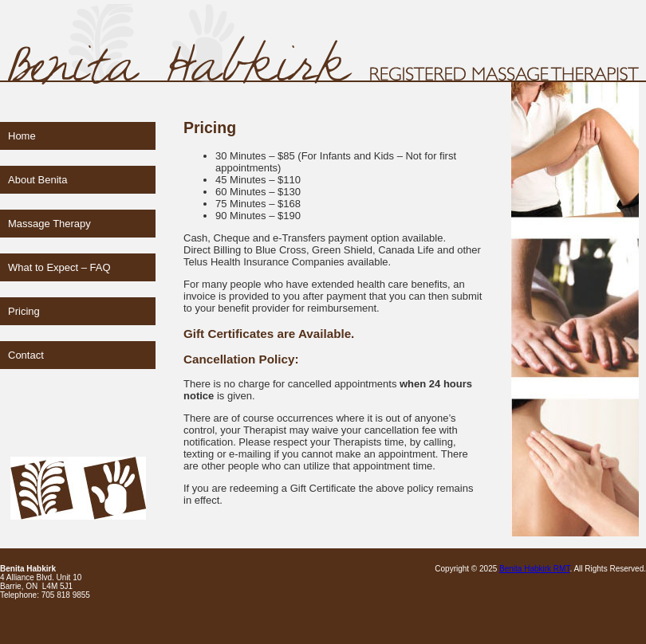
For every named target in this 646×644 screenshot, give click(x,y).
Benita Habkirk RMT (534, 569)
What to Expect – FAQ (59, 267)
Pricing (24, 311)
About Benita (37, 180)
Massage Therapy (49, 224)
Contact (26, 355)
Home (22, 136)
